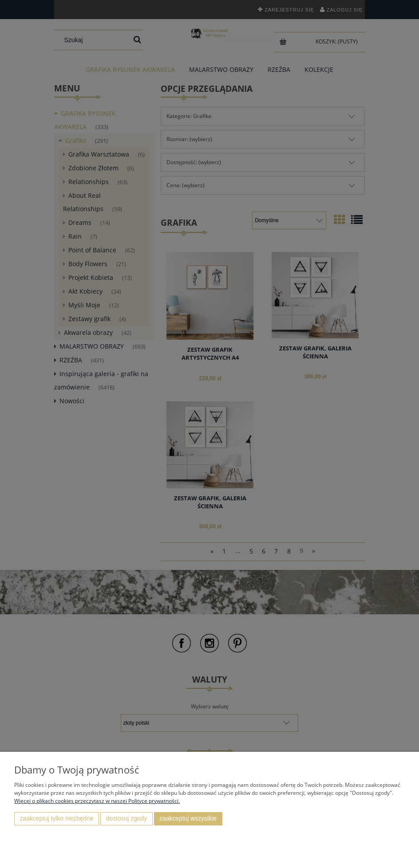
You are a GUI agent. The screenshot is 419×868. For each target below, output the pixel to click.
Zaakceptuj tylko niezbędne (57, 819)
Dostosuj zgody (126, 819)
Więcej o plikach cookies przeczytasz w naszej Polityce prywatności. (97, 801)
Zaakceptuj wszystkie (188, 819)
